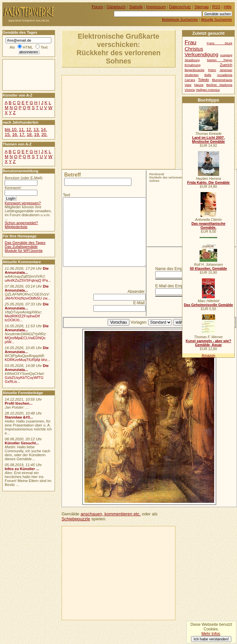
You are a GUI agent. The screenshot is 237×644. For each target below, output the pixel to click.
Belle (208, 75)
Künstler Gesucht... (22, 443)
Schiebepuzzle (76, 519)
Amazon (208, 355)
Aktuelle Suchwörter (216, 20)
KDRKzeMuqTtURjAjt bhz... (27, 360)
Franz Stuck (220, 43)
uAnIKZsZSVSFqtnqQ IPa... (28, 280)
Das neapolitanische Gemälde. (208, 225)
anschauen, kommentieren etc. (110, 514)
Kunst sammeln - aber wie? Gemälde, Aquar (208, 343)
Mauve (199, 85)
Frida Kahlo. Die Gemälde (208, 182)
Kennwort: (13, 188)
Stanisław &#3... (19, 417)
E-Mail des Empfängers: (176, 286)
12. (29, 129)
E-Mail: (140, 303)
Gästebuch (116, 7)
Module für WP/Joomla (24, 251)
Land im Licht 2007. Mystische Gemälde (208, 140)
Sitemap (202, 7)
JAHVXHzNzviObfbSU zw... (27, 298)
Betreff (72, 175)
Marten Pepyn (219, 60)
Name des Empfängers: (176, 269)
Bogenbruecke (195, 70)
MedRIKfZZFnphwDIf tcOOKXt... (22, 318)
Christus (194, 49)
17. (23, 134)
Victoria (190, 90)
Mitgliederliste (16, 227)
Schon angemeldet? (21, 223)
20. (44, 134)
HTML (28, 47)
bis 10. (11, 129)
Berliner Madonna (219, 85)
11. (22, 129)
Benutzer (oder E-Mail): (24, 178)
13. (36, 129)
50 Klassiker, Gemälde (209, 268)
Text (67, 195)
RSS (216, 7)
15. (8, 134)
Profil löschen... (19, 403)
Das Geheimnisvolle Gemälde (208, 305)
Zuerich (226, 65)
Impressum (156, 7)
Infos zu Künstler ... (22, 469)
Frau (190, 42)
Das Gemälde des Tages (25, 243)
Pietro (212, 70)
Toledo (203, 80)
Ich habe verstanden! (211, 639)
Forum (97, 7)
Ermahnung (193, 65)
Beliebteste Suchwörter (180, 20)
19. (37, 134)
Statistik (136, 7)
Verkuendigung (202, 54)
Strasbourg (192, 60)
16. (15, 134)
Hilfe (228, 7)
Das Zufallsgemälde (21, 247)
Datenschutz (180, 7)
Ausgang (226, 55)
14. (44, 129)
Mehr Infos (211, 634)
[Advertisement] (120, 122)
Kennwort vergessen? (23, 203)
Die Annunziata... (27, 270)
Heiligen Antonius (208, 90)
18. (30, 134)
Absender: (137, 292)
